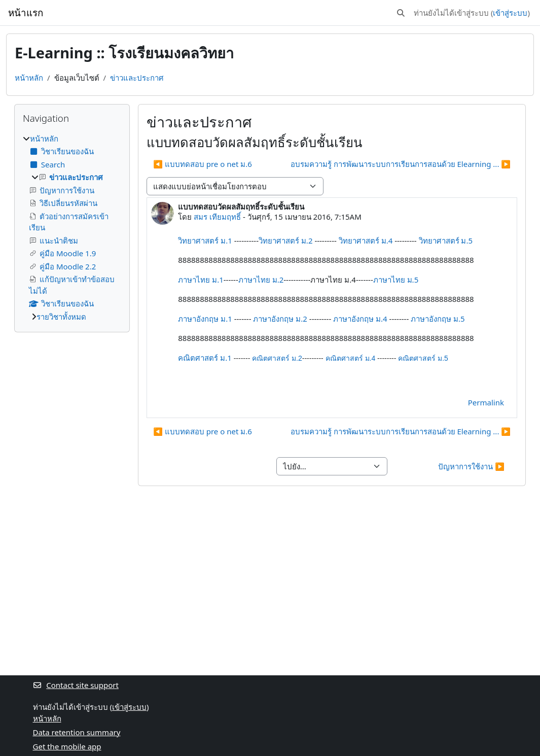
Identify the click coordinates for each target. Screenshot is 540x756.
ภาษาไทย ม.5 (396, 280)
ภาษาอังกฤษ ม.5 (438, 319)
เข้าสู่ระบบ (510, 13)
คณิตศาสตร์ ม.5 (423, 358)
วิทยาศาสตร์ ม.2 (286, 240)
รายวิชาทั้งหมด (61, 317)
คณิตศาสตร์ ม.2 (277, 358)
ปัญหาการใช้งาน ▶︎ (471, 466)
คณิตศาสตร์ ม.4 (351, 358)
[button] (401, 13)
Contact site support (76, 685)
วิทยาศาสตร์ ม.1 (205, 240)
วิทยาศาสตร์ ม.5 (446, 240)
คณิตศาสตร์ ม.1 (205, 358)
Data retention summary (77, 732)
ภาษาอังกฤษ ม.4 (360, 319)
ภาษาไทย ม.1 (201, 280)
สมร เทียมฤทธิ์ (217, 217)
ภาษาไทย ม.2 (261, 280)
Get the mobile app (67, 746)
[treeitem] (72, 228)
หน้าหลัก (29, 78)
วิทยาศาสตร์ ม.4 (366, 240)
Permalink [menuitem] (486, 402)
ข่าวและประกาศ (137, 78)
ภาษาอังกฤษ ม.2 (280, 319)
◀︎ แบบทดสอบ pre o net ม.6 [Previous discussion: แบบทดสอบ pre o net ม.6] (203, 164)
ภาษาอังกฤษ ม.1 (205, 319)
